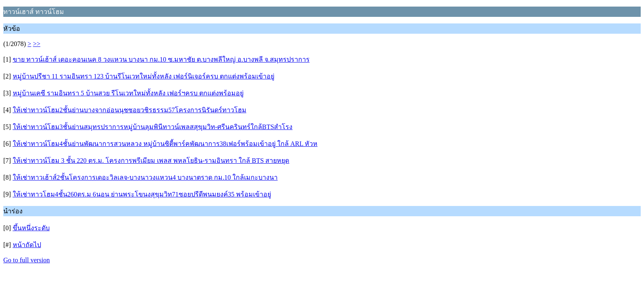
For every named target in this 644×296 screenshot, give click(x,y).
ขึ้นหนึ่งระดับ (31, 228)
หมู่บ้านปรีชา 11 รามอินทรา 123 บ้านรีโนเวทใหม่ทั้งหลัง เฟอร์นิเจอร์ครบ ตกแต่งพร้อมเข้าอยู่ (144, 76)
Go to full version (26, 260)
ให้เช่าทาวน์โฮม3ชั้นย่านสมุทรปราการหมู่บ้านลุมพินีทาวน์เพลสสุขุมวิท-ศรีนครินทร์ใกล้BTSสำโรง (153, 127)
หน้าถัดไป (27, 245)
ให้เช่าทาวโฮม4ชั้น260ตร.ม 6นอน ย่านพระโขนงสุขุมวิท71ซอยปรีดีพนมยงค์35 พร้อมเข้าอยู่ (142, 194)
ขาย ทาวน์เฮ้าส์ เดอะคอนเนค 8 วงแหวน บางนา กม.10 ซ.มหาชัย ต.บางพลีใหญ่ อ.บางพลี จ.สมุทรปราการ (161, 59)
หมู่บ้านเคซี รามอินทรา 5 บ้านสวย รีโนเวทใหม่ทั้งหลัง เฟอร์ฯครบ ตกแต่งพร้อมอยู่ (128, 93)
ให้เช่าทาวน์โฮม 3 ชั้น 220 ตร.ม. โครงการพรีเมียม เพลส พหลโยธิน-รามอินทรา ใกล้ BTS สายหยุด (151, 161)
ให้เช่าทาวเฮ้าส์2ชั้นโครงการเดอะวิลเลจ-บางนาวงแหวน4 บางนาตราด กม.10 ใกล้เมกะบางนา (145, 177)
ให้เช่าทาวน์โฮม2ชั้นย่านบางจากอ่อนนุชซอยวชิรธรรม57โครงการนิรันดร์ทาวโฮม (130, 110)
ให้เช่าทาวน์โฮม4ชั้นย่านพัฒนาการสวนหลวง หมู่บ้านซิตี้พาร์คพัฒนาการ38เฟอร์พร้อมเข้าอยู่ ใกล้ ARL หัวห (165, 144)
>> (37, 44)
